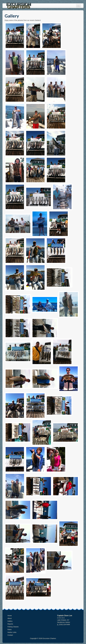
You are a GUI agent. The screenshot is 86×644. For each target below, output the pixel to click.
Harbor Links (12, 632)
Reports (10, 624)
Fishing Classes (13, 627)
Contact (10, 635)
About (10, 618)
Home (10, 616)
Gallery (10, 621)
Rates (10, 630)
